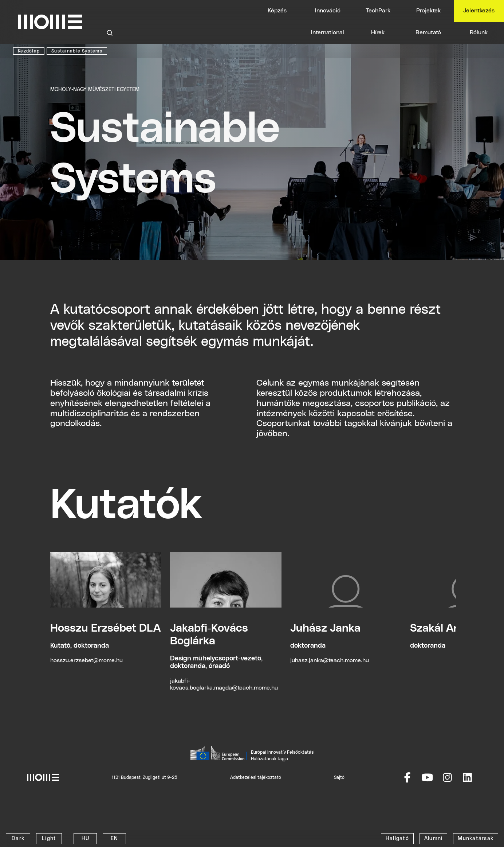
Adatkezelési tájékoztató (256, 777)
